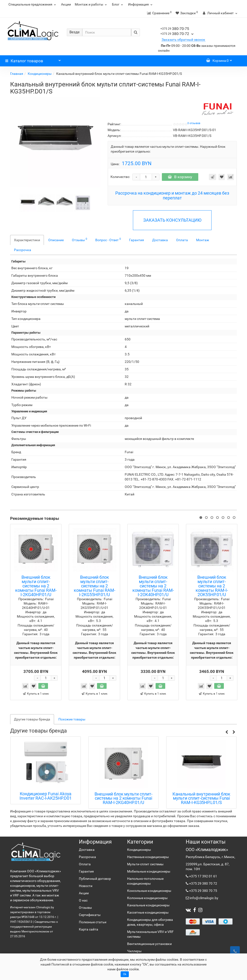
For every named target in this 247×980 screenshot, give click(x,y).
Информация (141, 4)
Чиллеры (134, 951)
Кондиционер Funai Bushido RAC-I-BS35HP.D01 (45, 796)
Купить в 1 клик (36, 694)
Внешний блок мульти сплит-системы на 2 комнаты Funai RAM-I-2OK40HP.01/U (153, 586)
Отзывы (79, 240)
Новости (86, 886)
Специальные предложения (33, 4)
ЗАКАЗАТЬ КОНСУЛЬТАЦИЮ (172, 220)
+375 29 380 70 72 (203, 883)
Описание (56, 240)
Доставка (160, 240)
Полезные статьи (93, 922)
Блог (118, 4)
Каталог (33, 60)
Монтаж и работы (91, 4)
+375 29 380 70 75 (203, 891)
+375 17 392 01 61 (203, 876)
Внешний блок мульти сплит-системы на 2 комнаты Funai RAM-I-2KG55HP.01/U (95, 586)
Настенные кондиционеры (148, 857)
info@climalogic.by (204, 898)
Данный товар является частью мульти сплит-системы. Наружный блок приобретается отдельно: (168, 149)
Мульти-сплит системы (145, 864)
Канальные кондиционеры (148, 905)
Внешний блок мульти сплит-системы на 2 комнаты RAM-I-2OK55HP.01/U (212, 586)
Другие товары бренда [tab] (32, 719)
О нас (83, 900)
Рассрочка (23, 250)
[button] (227, 732)
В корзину (180, 177)
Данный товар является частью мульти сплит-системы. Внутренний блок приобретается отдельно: (36, 650)
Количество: (120, 177)
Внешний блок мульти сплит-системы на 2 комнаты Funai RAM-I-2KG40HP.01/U (36, 586)
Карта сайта (89, 929)
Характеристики (27, 240)
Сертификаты (90, 915)
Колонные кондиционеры (147, 898)
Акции (66, 4)
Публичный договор (95, 879)
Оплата (182, 240)
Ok (125, 974)
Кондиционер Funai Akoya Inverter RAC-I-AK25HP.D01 (123, 796)
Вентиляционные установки (149, 944)
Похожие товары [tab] (72, 719)
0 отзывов (194, 123)
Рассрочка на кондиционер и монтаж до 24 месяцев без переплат (172, 195)
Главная (17, 74)
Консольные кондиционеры (149, 891)
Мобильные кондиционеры (149, 871)
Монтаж (203, 240)
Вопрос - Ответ (108, 240)
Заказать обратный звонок (183, 40)
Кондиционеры (40, 74)
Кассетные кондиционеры (148, 912)
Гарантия (137, 240)
